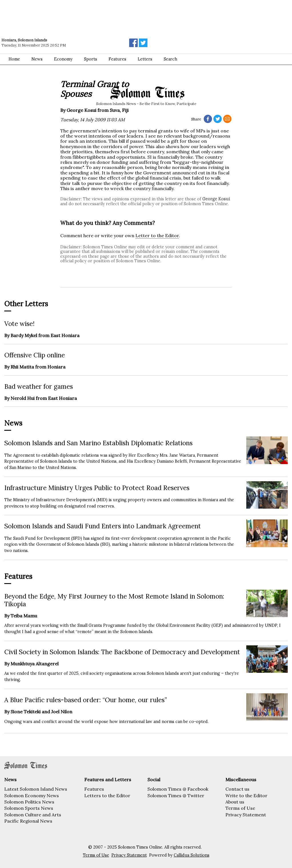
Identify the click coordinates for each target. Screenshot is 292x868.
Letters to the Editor (107, 796)
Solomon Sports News (29, 808)
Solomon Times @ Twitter (176, 796)
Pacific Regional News (28, 821)
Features (117, 59)
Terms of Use (240, 808)
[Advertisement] (81, 16)
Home (14, 59)
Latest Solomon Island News (36, 789)
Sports (91, 59)
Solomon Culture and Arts (33, 815)
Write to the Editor (246, 796)
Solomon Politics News (29, 802)
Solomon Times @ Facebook (178, 789)
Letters (145, 59)
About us (235, 802)
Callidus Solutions (192, 855)
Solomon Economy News (32, 796)
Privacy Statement (246, 815)
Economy (63, 59)
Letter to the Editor (157, 235)
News (37, 59)
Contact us (237, 789)
